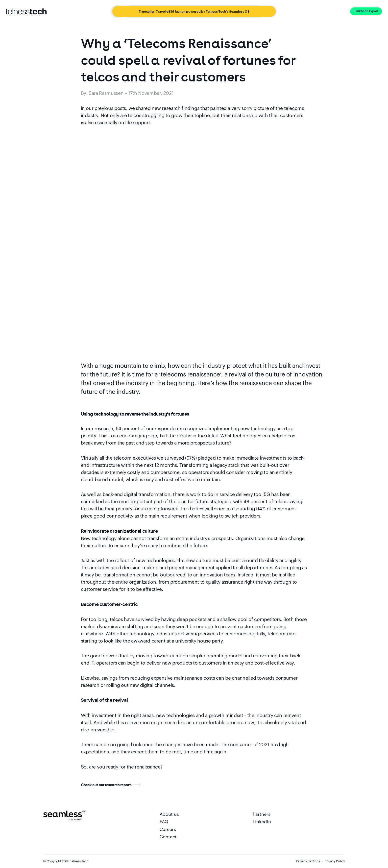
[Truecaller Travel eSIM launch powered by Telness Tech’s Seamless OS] (194, 11)
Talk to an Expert (366, 11)
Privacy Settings (308, 861)
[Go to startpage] (26, 12)
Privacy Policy (335, 861)
